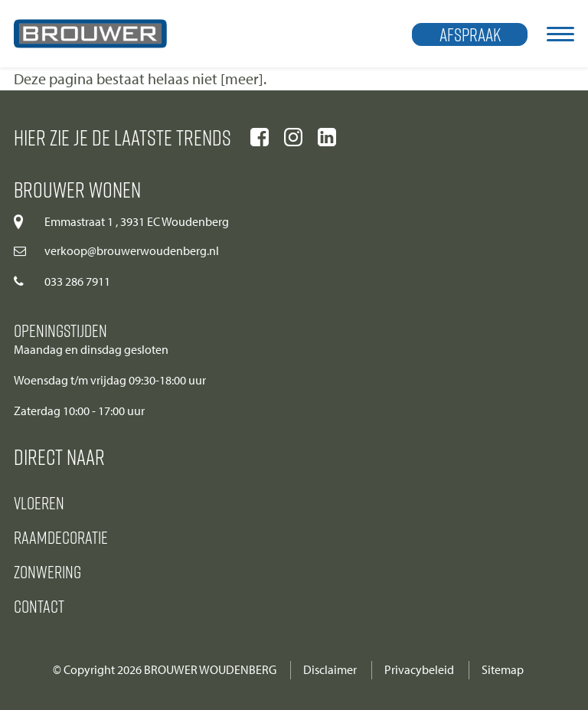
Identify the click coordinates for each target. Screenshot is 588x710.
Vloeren (39, 502)
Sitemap (503, 670)
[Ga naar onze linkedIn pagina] (327, 137)
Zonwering (47, 571)
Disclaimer (330, 670)
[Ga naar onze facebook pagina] (260, 137)
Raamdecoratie (61, 537)
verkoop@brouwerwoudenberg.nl (132, 251)
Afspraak (470, 34)
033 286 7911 (77, 281)
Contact (39, 606)
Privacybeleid (419, 670)
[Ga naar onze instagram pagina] (293, 137)
